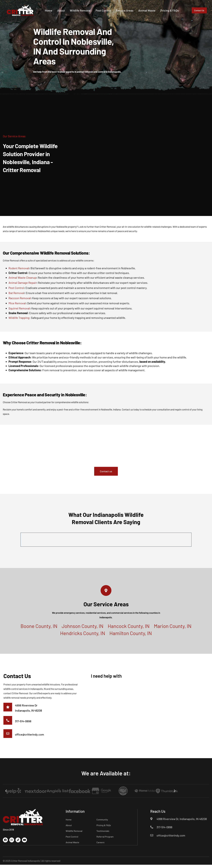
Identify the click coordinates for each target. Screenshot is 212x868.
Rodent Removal (19, 268)
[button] (6, 794)
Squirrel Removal (19, 308)
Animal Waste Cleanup (22, 278)
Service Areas (133, 8)
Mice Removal (17, 303)
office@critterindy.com (30, 737)
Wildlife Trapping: (19, 318)
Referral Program (105, 840)
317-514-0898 (24, 723)
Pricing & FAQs (158, 15)
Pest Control (112, 8)
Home (57, 8)
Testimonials (103, 834)
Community (102, 823)
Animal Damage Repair (22, 283)
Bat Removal (16, 293)
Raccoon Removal (20, 298)
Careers (100, 846)
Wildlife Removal (89, 8)
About (70, 8)
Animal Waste (156, 8)
